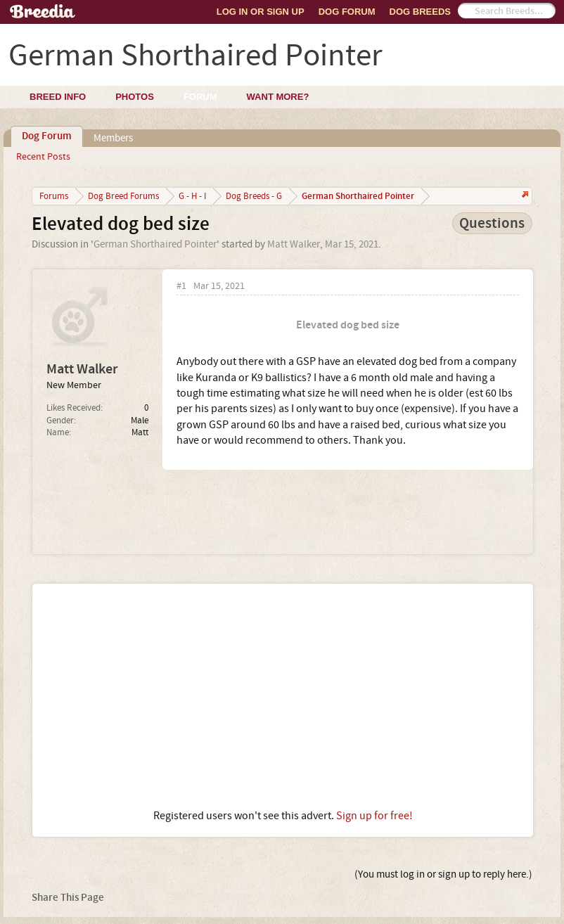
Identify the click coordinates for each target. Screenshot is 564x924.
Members (113, 138)
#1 (181, 287)
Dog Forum (347, 12)
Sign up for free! (374, 816)
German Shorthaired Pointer (155, 244)
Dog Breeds (420, 12)
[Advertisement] (283, 696)
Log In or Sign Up (261, 12)
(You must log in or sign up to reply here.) (443, 874)
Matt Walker (294, 244)
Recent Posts (43, 157)
